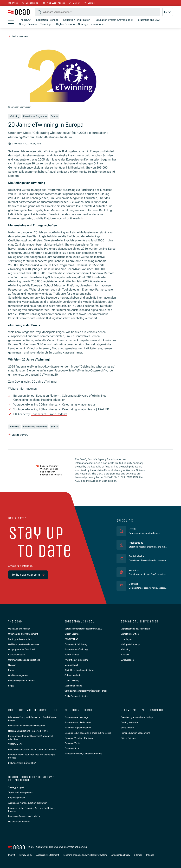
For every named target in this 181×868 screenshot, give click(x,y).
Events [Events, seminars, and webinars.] (133, 529)
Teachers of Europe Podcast (49, 414)
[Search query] (97, 12)
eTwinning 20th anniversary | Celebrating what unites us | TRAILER (67, 409)
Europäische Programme (35, 116)
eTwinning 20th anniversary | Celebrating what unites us (60, 404)
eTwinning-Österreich (90, 370)
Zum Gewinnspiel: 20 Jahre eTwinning (32, 382)
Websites (134, 570)
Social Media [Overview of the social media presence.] (136, 556)
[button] (168, 12)
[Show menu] (11, 22)
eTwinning (14, 116)
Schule (54, 116)
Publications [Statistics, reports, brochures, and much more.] (136, 543)
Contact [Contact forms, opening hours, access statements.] (133, 584)
